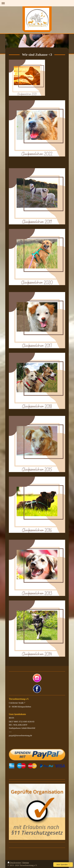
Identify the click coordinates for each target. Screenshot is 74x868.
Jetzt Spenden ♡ (63, 864)
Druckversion (14, 863)
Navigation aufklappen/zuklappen (37, 3)
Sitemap (26, 863)
